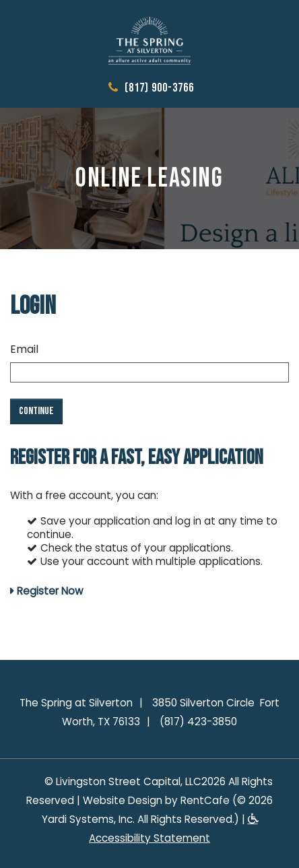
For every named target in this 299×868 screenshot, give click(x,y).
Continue (36, 411)
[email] (149, 372)
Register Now (50, 591)
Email (24, 349)
